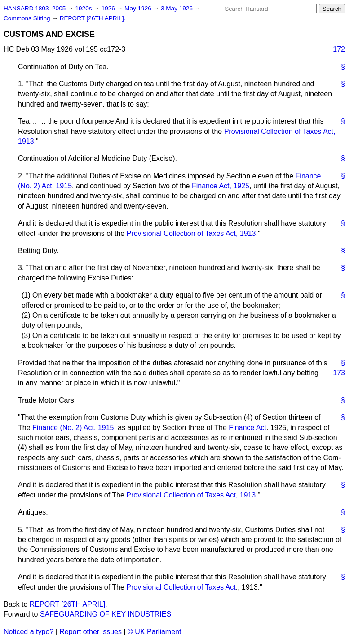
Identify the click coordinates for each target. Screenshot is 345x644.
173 (339, 373)
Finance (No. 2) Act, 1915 (73, 428)
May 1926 (139, 8)
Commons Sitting (28, 18)
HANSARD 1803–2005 (35, 8)
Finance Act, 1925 (221, 186)
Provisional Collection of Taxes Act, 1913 (191, 233)
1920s (84, 8)
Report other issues (91, 632)
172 (339, 49)
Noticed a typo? (29, 632)
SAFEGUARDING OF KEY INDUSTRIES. (107, 614)
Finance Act (248, 428)
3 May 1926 (178, 8)
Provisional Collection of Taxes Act (181, 587)
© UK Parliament (154, 632)
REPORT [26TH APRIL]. (93, 18)
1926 (109, 8)
